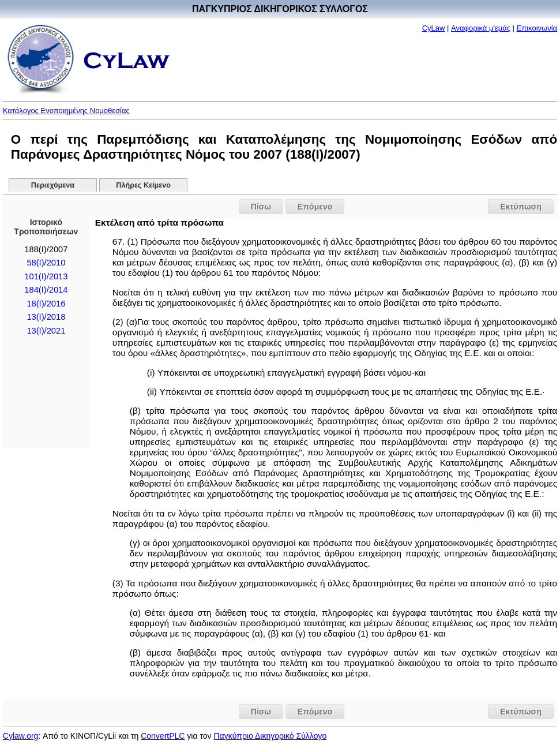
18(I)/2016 (46, 304)
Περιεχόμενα (53, 185)
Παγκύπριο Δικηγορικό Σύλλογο (270, 736)
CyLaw (434, 28)
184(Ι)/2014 (46, 290)
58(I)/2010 (46, 263)
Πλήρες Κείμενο (143, 185)
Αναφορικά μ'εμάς (481, 28)
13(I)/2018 (46, 317)
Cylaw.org (20, 736)
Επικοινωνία (537, 28)
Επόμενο (315, 207)
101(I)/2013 (46, 276)
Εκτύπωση (521, 207)
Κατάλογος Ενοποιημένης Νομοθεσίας (66, 111)
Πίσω (261, 207)
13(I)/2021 (46, 331)
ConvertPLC (163, 736)
